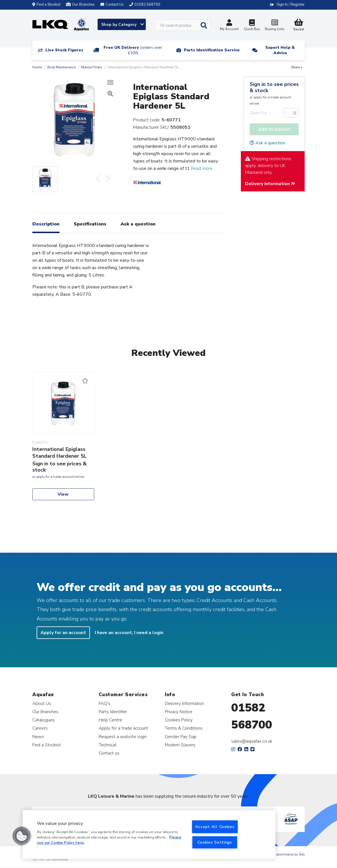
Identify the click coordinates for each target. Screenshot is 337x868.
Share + (297, 67)
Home (37, 67)
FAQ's (105, 703)
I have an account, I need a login (129, 633)
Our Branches (80, 5)
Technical (108, 745)
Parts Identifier (113, 712)
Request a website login (123, 737)
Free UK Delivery (133, 50)
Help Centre (110, 720)
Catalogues (44, 720)
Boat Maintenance (62, 67)
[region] (149, 835)
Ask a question (267, 143)
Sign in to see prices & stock (274, 87)
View (63, 494)
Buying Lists (275, 26)
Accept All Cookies (215, 827)
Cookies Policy (179, 720)
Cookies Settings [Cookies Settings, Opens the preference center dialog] (215, 842)
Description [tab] (46, 224)
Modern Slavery (180, 745)
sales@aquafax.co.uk (252, 741)
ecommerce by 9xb (291, 854)
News (38, 737)
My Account (229, 26)
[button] (22, 836)
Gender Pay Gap (181, 737)
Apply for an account (63, 633)
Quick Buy (252, 26)
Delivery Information (270, 184)
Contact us (109, 753)
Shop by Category (123, 25)
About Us (42, 703)
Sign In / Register (291, 5)
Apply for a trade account (123, 728)
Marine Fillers (92, 67)
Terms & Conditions (184, 728)
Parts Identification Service (212, 50)
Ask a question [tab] (138, 224)
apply (258, 97)
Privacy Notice (179, 712)
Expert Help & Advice (280, 50)
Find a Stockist (46, 5)
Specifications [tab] (90, 224)
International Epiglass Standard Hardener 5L (59, 453)
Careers (40, 728)
